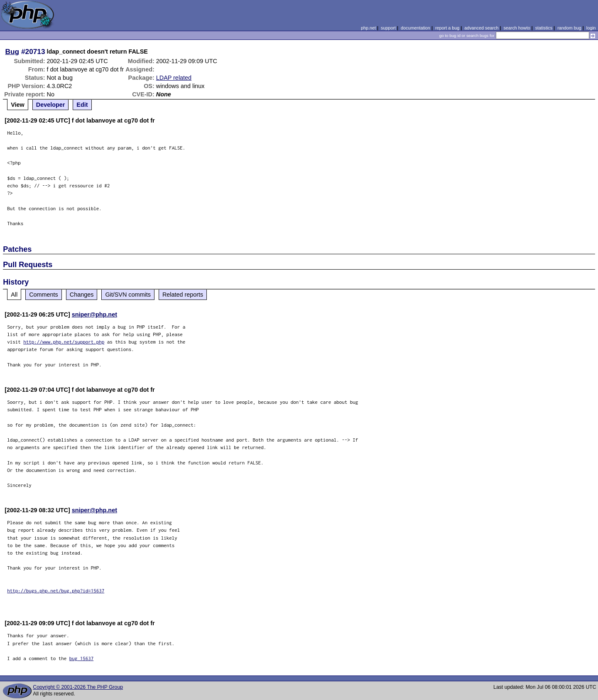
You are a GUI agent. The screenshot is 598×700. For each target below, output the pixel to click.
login (591, 28)
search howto (517, 28)
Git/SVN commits (128, 295)
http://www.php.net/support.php (64, 342)
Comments (44, 295)
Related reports (183, 295)
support (388, 28)
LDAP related (174, 78)
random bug (569, 28)
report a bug (447, 28)
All (14, 295)
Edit (82, 105)
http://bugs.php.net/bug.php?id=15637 (56, 591)
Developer (51, 105)
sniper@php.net (94, 314)
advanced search (481, 28)
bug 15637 (82, 658)
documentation (415, 28)
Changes (82, 295)
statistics (544, 28)
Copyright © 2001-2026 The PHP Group (78, 687)
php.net (368, 28)
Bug (12, 52)
